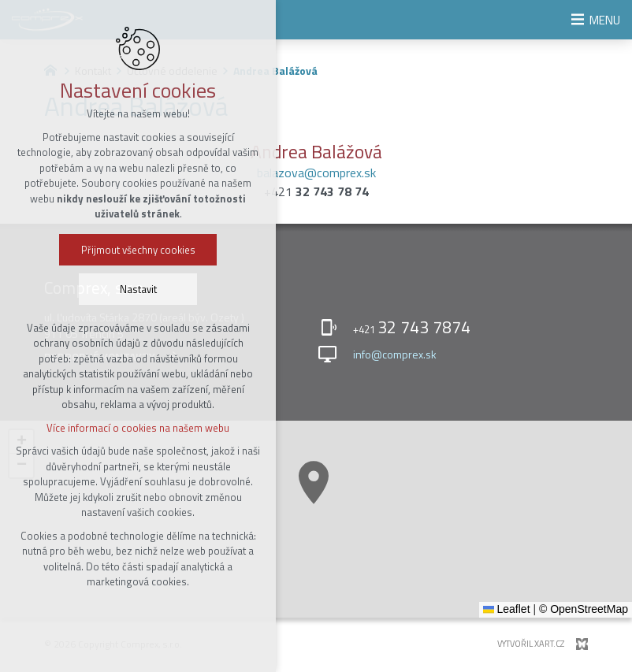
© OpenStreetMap (584, 609)
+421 (316, 191)
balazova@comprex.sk (316, 173)
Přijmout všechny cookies (138, 251)
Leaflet (507, 609)
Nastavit (138, 290)
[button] (314, 483)
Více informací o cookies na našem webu (138, 429)
